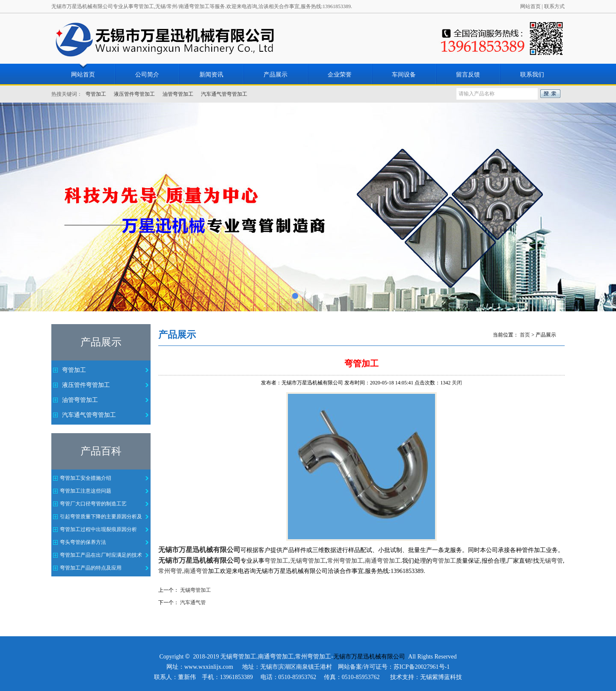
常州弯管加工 (313, 657)
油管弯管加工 (178, 94)
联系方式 (554, 6)
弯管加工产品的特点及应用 (91, 568)
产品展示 (275, 75)
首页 (525, 335)
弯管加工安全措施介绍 (86, 478)
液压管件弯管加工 (134, 94)
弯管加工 (96, 94)
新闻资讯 (211, 75)
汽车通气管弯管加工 (224, 94)
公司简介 (147, 75)
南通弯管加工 (276, 657)
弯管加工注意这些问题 (86, 491)
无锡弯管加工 (195, 590)
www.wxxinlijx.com (209, 667)
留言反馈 (468, 75)
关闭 (457, 383)
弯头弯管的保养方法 (83, 542)
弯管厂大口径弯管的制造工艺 (93, 504)
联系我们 (532, 75)
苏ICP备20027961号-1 (422, 667)
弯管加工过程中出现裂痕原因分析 (98, 529)
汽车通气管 (193, 602)
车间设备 (404, 75)
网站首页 (530, 6)
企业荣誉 (340, 75)
